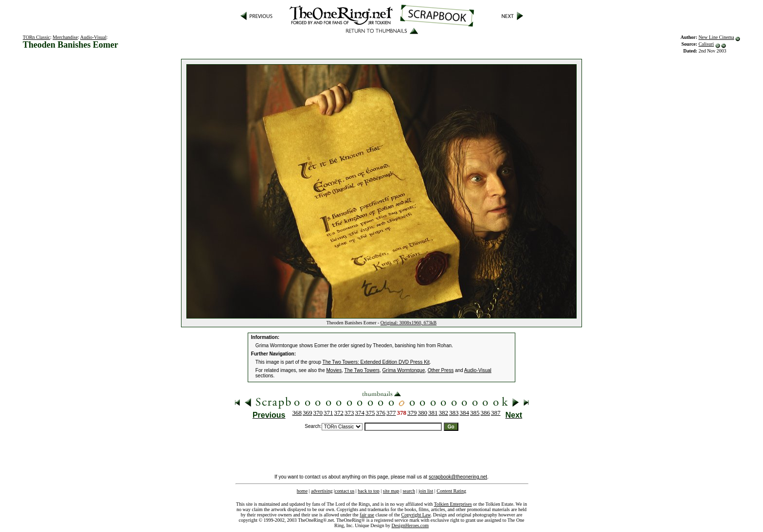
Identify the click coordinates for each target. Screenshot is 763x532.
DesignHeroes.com (410, 525)
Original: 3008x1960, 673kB (409, 323)
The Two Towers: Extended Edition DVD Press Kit (376, 362)
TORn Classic (36, 37)
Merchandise (65, 37)
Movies (334, 370)
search (409, 491)
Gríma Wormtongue (404, 370)
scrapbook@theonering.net (458, 477)
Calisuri (706, 44)
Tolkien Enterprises (453, 504)
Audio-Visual (93, 37)
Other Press (441, 370)
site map (391, 491)
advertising (322, 491)
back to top (368, 491)
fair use (367, 515)
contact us (345, 491)
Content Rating (451, 491)
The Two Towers (362, 370)
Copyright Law (416, 515)
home (302, 491)
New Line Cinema (716, 37)
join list (426, 491)
